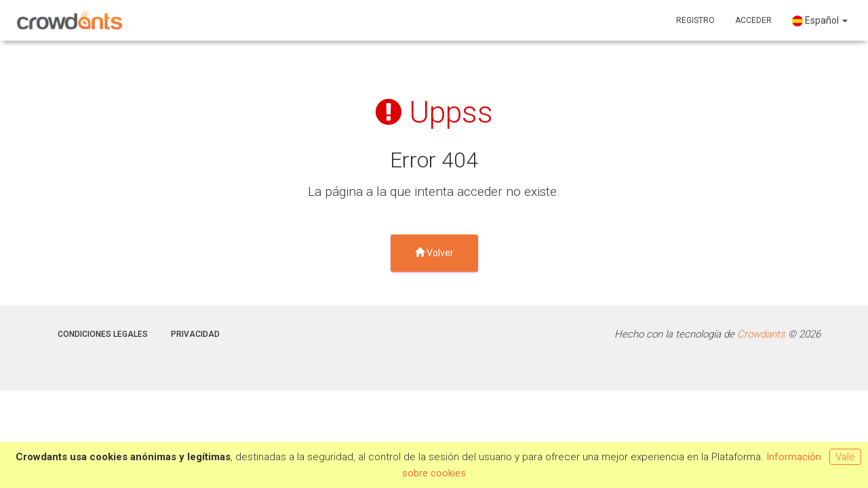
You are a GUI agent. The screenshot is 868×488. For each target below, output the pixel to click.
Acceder (753, 20)
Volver (434, 253)
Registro (695, 20)
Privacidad (195, 334)
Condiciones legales (103, 334)
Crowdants (761, 334)
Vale (845, 457)
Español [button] (820, 21)
